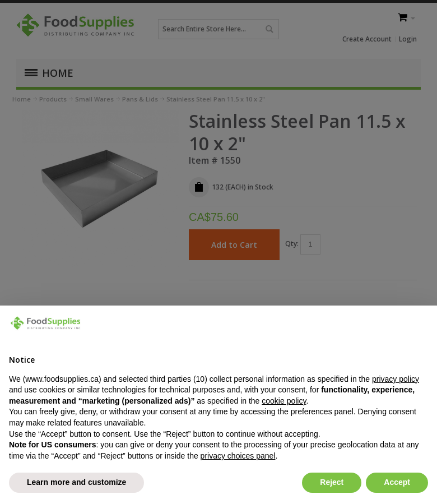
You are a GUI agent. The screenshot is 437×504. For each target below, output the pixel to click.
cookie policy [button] (284, 401)
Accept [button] (397, 482)
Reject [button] (332, 482)
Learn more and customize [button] (76, 482)
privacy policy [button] (396, 379)
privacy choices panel (238, 456)
